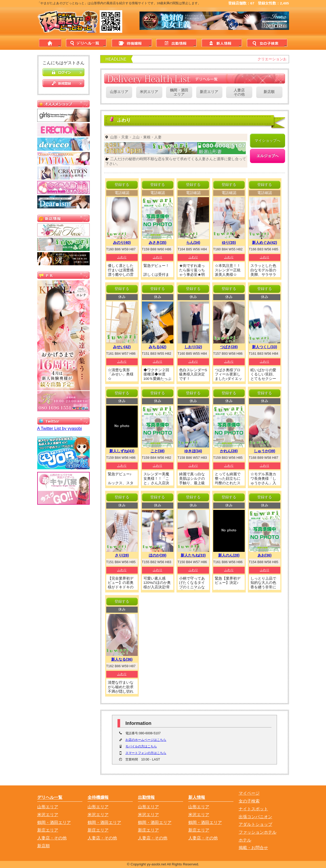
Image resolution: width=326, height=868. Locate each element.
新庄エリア (209, 92)
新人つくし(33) (265, 347)
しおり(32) (193, 347)
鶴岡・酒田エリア (179, 93)
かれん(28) (229, 451)
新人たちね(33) (193, 555)
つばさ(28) (229, 347)
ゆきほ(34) (193, 451)
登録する (122, 185)
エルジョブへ (268, 156)
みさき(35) (158, 242)
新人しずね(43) (122, 451)
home (50, 43)
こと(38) (158, 451)
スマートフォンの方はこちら (146, 753)
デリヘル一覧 (86, 43)
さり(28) (122, 555)
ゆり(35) (229, 242)
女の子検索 (266, 43)
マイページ (249, 793)
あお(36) (265, 555)
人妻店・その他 (52, 838)
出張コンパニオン (255, 817)
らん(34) (193, 242)
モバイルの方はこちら (141, 746)
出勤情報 (176, 43)
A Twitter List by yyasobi (60, 428)
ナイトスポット (253, 809)
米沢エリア (149, 92)
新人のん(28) (229, 555)
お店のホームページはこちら (146, 740)
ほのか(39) (158, 555)
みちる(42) (158, 347)
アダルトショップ (255, 824)
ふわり (122, 257)
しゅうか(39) (265, 451)
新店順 (269, 92)
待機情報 (131, 43)
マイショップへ (268, 141)
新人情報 (221, 43)
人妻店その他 (239, 93)
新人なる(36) (122, 659)
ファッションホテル (258, 832)
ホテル (245, 840)
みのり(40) (122, 242)
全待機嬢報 (98, 797)
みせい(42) (122, 347)
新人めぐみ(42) (265, 242)
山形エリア (119, 92)
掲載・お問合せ (253, 848)
